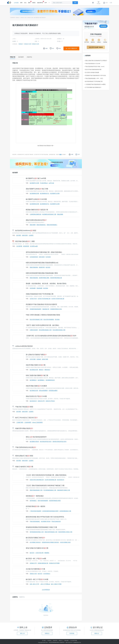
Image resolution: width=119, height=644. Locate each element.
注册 (110, 3)
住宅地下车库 (33, 299)
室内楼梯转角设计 (50, 380)
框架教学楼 (42, 267)
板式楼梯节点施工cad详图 (36, 178)
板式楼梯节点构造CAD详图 (36, 199)
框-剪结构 (48, 257)
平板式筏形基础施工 (35, 521)
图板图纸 (47, 553)
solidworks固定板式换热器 (23, 346)
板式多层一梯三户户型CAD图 (37, 579)
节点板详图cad (44, 183)
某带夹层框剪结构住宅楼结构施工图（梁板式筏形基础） (44, 252)
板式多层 (48, 267)
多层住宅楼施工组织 (65, 542)
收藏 (71, 154)
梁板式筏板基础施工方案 (36, 490)
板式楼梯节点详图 (34, 183)
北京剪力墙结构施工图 (50, 480)
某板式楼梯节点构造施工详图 (37, 189)
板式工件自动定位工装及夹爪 (25, 418)
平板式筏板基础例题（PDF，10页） (94, 78)
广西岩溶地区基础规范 (36, 511)
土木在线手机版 (74, 641)
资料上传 (22, 633)
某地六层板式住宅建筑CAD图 (37, 548)
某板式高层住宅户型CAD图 (36, 396)
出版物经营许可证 (77, 643)
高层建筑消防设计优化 (56, 309)
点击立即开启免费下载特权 (96, 47)
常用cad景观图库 (43, 391)
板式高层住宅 (33, 401)
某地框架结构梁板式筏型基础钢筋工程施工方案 (41, 527)
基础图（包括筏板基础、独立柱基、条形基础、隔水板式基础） (47, 284)
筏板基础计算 (46, 309)
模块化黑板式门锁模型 (23, 456)
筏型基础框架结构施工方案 (37, 532)
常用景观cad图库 (53, 391)
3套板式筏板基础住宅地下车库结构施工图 (40, 294)
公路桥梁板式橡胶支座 (36, 214)
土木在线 (16, 3)
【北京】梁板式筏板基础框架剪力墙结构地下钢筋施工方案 (45, 486)
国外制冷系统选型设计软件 (59, 442)
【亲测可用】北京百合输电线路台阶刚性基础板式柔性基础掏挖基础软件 (51, 336)
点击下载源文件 (72, 48)
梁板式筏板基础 (34, 267)
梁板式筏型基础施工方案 (51, 532)
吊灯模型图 (19, 246)
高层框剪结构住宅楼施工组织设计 (50, 542)
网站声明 (55, 641)
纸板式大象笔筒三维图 (23, 467)
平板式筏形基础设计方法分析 (92, 64)
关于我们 (44, 641)
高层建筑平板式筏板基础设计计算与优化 (95, 75)
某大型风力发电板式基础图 (92, 72)
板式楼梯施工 (41, 380)
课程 (29, 2)
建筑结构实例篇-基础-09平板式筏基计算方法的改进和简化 (45, 517)
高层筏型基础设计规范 (55, 501)
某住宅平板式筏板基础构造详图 (93, 69)
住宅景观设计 (47, 574)
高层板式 (39, 359)
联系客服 (72, 633)
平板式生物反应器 (56, 521)
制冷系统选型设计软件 (46, 442)
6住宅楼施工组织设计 (35, 542)
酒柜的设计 (47, 370)
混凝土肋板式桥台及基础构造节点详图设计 (96, 61)
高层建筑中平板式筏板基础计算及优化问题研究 (41, 304)
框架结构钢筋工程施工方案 (65, 532)
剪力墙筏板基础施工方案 (50, 490)
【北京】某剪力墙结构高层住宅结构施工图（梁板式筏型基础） (47, 475)
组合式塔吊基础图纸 (49, 319)
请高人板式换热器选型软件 (36, 437)
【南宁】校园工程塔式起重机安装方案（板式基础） (43, 325)
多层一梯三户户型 (34, 584)
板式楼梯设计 (33, 380)
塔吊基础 (57, 319)
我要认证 (97, 633)
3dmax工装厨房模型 (37, 422)
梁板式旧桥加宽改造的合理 (36, 220)
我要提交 (47, 633)
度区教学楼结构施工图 (56, 278)
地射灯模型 (25, 235)
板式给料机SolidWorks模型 (24, 231)
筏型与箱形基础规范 (43, 501)
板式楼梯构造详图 (34, 193)
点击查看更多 (46, 590)
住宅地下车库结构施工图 (44, 299)
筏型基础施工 (33, 501)
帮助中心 (61, 641)
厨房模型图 (26, 246)
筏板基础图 (39, 288)
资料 (21, 3)
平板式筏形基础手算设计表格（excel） (95, 66)
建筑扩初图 (45, 359)
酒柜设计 (41, 370)
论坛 (25, 3)
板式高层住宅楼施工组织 (35, 538)
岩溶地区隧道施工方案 (65, 511)
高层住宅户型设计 (50, 401)
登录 (105, 3)
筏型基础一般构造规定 (35, 496)
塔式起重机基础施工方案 (45, 330)
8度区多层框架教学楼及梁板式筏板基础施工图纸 (42, 273)
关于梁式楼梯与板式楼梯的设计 (93, 87)
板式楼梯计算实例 (46, 521)
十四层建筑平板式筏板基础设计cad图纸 (95, 84)
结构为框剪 (42, 257)
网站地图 (66, 641)
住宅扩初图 (33, 359)
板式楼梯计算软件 (34, 442)
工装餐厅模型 (20, 422)
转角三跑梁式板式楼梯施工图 (37, 375)
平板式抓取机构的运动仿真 (24, 447)
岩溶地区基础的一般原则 (35, 506)
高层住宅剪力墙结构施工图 (37, 480)
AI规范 (34, 3)
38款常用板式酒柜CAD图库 (36, 386)
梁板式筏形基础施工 (52, 225)
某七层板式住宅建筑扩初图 (36, 355)
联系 (60, 155)
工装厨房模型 (28, 422)
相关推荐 (15, 173)
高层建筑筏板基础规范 (36, 309)
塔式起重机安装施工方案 (59, 330)
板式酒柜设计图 (34, 370)
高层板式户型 (33, 563)
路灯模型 (19, 235)
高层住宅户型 (41, 401)
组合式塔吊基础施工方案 (36, 319)
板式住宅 (32, 553)
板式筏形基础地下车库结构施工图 (93, 81)
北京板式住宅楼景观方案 (35, 569)
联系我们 (50, 641)
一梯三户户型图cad (45, 584)
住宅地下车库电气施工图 (58, 299)
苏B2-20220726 (69, 643)
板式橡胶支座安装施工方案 (49, 214)
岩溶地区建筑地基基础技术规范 (50, 511)
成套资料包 (40, 2)
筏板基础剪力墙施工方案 (64, 490)
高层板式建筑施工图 (43, 563)
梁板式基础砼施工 (41, 225)
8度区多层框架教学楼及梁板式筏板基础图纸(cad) (42, 263)
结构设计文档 (23, 18)
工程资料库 (12, 18)
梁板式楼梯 (60, 214)
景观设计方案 (33, 574)
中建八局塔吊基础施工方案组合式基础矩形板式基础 (43, 315)
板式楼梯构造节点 (45, 193)
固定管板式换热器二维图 (24, 241)
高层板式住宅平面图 (54, 563)
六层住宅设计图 (39, 553)
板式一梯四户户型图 (56, 584)
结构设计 (18, 18)
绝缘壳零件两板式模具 (23, 428)
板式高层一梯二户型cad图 (36, 559)
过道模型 (31, 235)
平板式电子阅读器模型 (23, 407)
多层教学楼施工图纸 (44, 278)
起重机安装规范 (34, 330)
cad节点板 (51, 183)
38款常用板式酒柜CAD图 (36, 365)
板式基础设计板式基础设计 (40, 18)
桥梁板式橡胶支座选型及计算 (37, 210)
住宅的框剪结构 (34, 257)
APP (46, 3)
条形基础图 (33, 288)
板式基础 (46, 288)
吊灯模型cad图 (34, 246)
